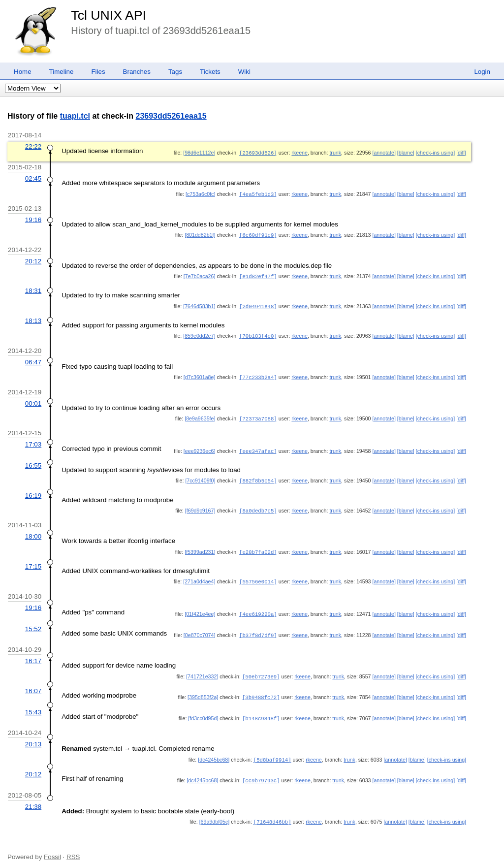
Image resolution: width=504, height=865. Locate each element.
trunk (335, 153)
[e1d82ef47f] (258, 275)
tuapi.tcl (75, 116)
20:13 (33, 735)
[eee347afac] (258, 447)
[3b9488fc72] (261, 689)
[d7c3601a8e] (200, 374)
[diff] (461, 153)
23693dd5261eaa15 (171, 116)
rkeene (299, 153)
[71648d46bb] (272, 812)
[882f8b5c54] (258, 476)
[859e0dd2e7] (199, 333)
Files (98, 72)
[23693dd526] (258, 153)
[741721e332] (202, 669)
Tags (175, 72)
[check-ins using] (435, 153)
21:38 (33, 797)
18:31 (33, 289)
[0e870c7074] (200, 628)
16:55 (33, 461)
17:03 (33, 440)
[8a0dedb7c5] (258, 506)
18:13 (33, 318)
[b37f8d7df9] (258, 628)
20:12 (33, 260)
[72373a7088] (258, 415)
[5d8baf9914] (272, 751)
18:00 (33, 531)
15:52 (33, 622)
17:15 (33, 561)
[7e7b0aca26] (200, 275)
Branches (137, 72)
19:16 (33, 219)
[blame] (406, 153)
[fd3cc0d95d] (203, 710)
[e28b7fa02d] (258, 546)
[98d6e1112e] (199, 153)
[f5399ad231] (200, 546)
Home (23, 72)
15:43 (33, 704)
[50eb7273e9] (261, 669)
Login (482, 72)
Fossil (52, 847)
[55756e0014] (258, 576)
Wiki (244, 72)
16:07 (33, 683)
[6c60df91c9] (258, 234)
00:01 (33, 400)
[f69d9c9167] (200, 506)
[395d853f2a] (203, 689)
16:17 (33, 654)
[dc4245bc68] (214, 751)
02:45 (33, 178)
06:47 (33, 359)
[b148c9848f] (261, 710)
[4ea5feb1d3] (258, 193)
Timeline (62, 72)
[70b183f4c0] (258, 333)
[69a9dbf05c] (215, 812)
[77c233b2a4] (258, 374)
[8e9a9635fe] (200, 415)
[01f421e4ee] (200, 608)
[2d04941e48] (258, 304)
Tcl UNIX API (109, 15)
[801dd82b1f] (200, 234)
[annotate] (384, 153)
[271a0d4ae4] (199, 576)
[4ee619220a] (258, 608)
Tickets (210, 72)
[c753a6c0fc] (200, 193)
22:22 (33, 146)
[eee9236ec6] (200, 447)
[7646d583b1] (199, 304)
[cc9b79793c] (261, 771)
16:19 (33, 491)
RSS (73, 847)
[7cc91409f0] (200, 476)
